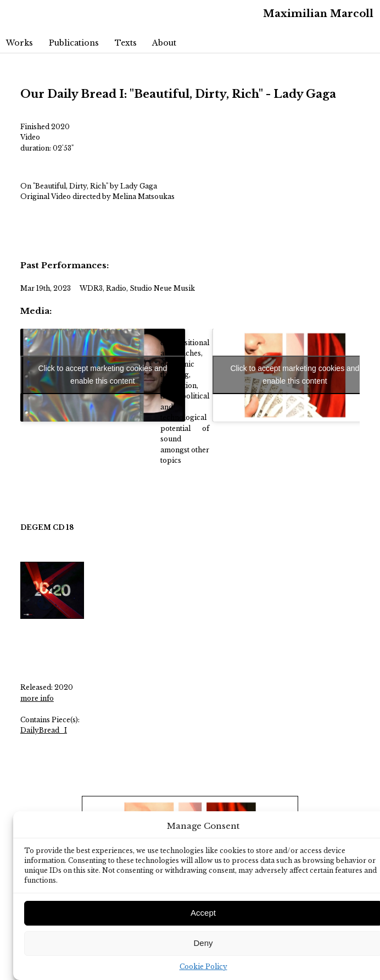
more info (37, 698)
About (164, 43)
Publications (74, 43)
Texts (126, 43)
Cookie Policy (203, 967)
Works (19, 43)
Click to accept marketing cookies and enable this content (102, 375)
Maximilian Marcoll (318, 14)
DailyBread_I (44, 730)
